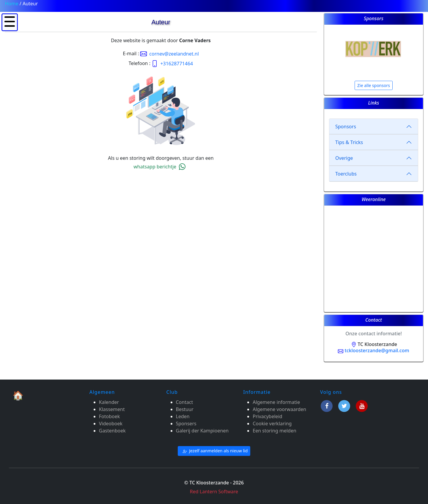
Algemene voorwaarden (279, 409)
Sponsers (186, 424)
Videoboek (111, 424)
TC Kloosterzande (374, 344)
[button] (10, 22)
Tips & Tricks (349, 142)
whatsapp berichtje (161, 167)
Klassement (112, 409)
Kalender (109, 402)
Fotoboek (110, 416)
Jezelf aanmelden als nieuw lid (214, 451)
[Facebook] (328, 405)
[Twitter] (345, 405)
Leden (183, 416)
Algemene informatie (276, 402)
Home (12, 4)
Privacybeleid (267, 416)
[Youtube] (362, 405)
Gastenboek (112, 431)
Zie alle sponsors (374, 85)
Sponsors (346, 127)
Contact (185, 402)
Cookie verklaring (272, 424)
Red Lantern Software (214, 492)
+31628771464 (172, 64)
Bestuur (185, 409)
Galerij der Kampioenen (202, 431)
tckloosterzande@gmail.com (373, 350)
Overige (344, 158)
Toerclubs (346, 174)
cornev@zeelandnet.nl (170, 54)
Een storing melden (274, 431)
